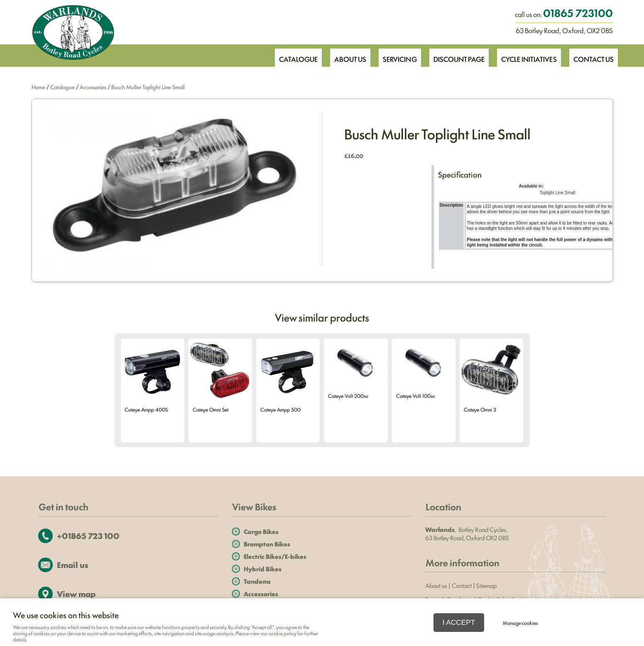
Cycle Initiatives (527, 55)
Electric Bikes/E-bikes (275, 556)
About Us (343, 55)
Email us (73, 564)
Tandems (257, 581)
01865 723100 (578, 12)
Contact (462, 585)
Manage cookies (520, 623)
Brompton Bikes (267, 544)
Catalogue (290, 55)
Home (38, 87)
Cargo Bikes (261, 531)
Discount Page (455, 55)
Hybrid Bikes (263, 569)
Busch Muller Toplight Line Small (148, 87)
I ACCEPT (459, 622)
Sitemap (487, 585)
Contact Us (593, 55)
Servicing (394, 55)
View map (76, 594)
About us (436, 585)
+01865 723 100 (88, 535)
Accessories (93, 87)
